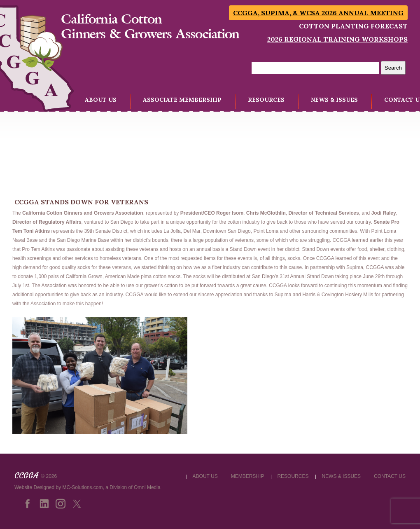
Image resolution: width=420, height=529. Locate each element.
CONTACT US (390, 476)
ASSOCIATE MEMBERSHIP (182, 100)
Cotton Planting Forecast (353, 26)
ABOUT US (101, 100)
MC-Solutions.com (83, 487)
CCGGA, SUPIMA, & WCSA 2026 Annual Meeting (318, 13)
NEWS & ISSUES (334, 100)
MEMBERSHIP (248, 476)
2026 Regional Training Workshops (337, 39)
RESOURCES (266, 100)
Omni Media (147, 487)
